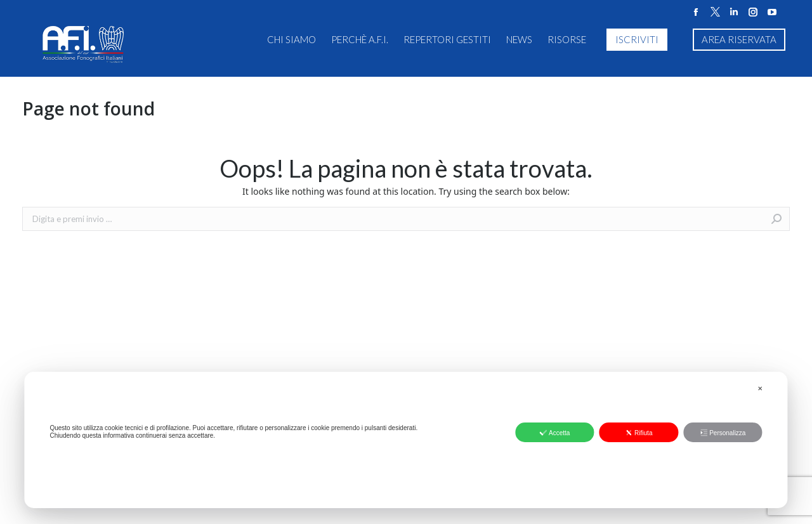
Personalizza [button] (723, 433)
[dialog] (406, 440)
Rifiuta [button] (638, 433)
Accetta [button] (554, 433)
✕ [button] (760, 389)
